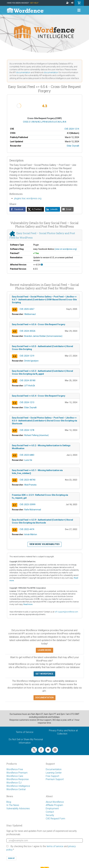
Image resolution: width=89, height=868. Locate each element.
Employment (52, 808)
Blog (9, 802)
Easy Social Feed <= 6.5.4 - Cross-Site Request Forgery (39, 396)
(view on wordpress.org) (66, 249)
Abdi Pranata (30, 485)
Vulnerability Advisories (18, 808)
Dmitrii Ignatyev (31, 361)
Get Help (34, 3)
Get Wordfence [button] (44, 674)
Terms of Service (25, 732)
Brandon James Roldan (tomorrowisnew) (43, 336)
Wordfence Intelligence (18, 786)
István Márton (31, 534)
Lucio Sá (28, 460)
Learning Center (54, 773)
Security (50, 815)
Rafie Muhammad (33, 510)
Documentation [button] (44, 698)
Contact (50, 812)
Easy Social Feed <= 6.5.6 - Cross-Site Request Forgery (39, 324)
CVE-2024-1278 (27, 430)
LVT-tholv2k (30, 386)
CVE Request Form (55, 819)
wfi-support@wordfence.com (66, 612)
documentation (23, 72)
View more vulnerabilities (44, 544)
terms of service (55, 846)
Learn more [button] (44, 650)
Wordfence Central (16, 789)
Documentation (54, 769)
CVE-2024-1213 (27, 402)
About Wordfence (55, 802)
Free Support (52, 776)
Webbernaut (30, 314)
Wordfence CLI (14, 783)
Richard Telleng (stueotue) (36, 435)
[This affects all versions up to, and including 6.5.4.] (42, 265)
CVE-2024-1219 (27, 356)
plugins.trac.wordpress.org (28, 198)
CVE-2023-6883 (27, 455)
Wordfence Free (15, 769)
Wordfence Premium (17, 773)
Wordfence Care (15, 776)
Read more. (28, 604)
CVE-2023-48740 (28, 480)
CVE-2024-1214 (72, 129)
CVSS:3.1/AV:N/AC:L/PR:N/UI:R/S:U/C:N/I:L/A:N (45, 122)
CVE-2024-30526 (28, 331)
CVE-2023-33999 (28, 504)
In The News (13, 805)
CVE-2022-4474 (27, 529)
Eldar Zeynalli (73, 146)
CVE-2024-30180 (28, 380)
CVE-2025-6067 (27, 309)
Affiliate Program (54, 805)
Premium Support (55, 779)
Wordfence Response (18, 779)
